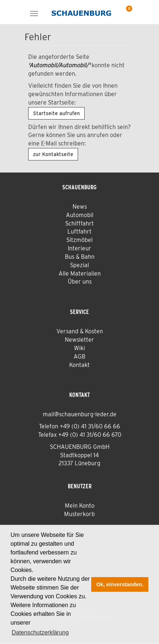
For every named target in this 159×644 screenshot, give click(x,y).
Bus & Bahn (80, 257)
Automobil (80, 215)
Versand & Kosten (80, 331)
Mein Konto (80, 506)
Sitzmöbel (79, 240)
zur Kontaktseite (53, 154)
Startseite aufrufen (56, 113)
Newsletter (79, 340)
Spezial (79, 265)
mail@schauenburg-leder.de (80, 414)
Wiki (79, 348)
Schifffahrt (79, 223)
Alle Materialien (80, 274)
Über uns (80, 282)
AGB (79, 357)
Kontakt (79, 365)
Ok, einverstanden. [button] (120, 584)
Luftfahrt (79, 232)
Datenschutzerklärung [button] (40, 632)
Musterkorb (79, 514)
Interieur (79, 248)
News (80, 207)
